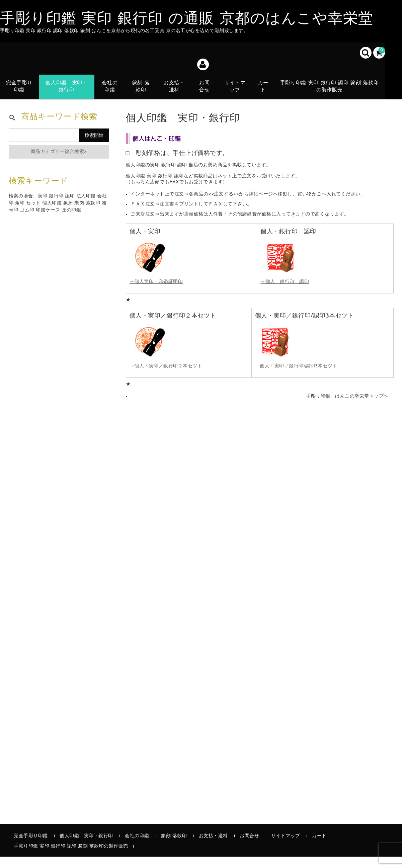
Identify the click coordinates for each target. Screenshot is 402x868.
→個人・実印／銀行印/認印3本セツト (296, 378)
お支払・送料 (175, 93)
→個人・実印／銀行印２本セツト (166, 378)
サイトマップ (236, 89)
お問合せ (206, 89)
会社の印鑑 (110, 89)
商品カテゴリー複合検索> (59, 163)
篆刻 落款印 (141, 89)
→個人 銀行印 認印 (285, 293)
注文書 (167, 215)
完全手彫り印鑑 (19, 89)
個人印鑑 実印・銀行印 (67, 89)
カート (265, 93)
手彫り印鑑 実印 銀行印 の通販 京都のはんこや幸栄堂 (187, 19)
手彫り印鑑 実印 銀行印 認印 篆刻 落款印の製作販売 (331, 89)
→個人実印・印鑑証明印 (156, 293)
